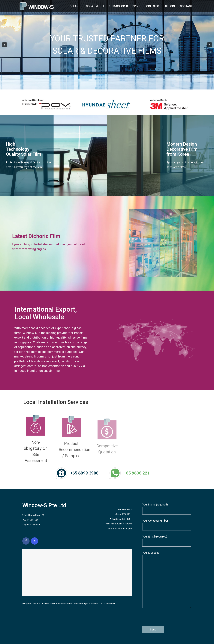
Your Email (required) (167, 541)
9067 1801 (127, 519)
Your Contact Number (167, 525)
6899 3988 (127, 510)
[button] (4, 45)
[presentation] (165, 618)
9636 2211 (127, 514)
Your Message (167, 580)
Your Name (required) (167, 509)
